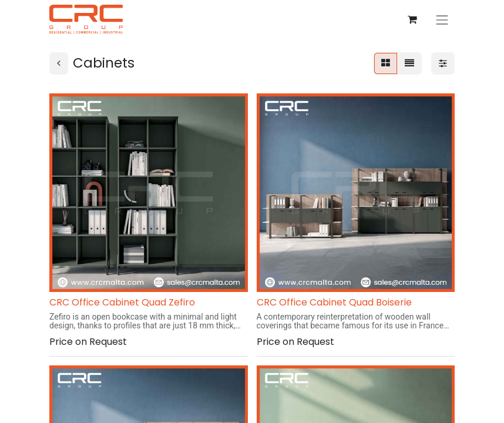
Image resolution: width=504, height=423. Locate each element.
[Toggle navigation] (442, 19)
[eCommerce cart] (412, 19)
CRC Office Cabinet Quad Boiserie (334, 302)
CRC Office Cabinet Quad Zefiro (122, 302)
